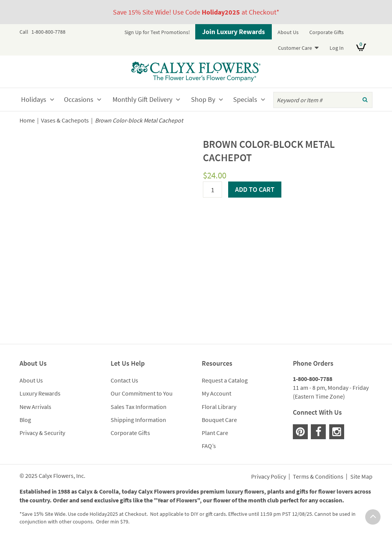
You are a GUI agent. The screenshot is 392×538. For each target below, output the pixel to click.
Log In (337, 48)
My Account (216, 393)
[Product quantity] (212, 190)
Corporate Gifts (327, 32)
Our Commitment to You (142, 393)
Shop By (203, 99)
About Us (288, 32)
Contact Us (124, 380)
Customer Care (295, 48)
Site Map (361, 477)
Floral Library (219, 407)
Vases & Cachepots (65, 120)
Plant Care (215, 433)
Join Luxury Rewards (234, 32)
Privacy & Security (42, 433)
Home (27, 120)
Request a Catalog (225, 380)
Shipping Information (138, 420)
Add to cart (255, 189)
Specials (245, 99)
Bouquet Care (219, 420)
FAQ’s (209, 446)
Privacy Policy (269, 477)
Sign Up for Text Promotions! (157, 32)
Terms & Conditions (318, 477)
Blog (25, 420)
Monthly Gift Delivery (142, 99)
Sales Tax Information (139, 407)
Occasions (79, 99)
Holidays (34, 99)
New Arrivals (35, 407)
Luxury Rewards (40, 393)
